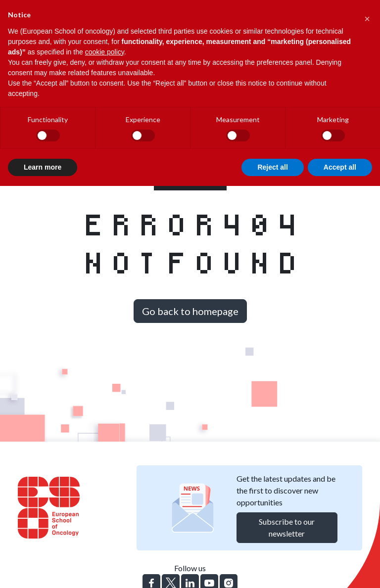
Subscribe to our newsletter (287, 527)
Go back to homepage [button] (190, 311)
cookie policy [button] (105, 52)
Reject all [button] (272, 167)
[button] (367, 16)
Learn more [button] (43, 167)
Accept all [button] (340, 167)
